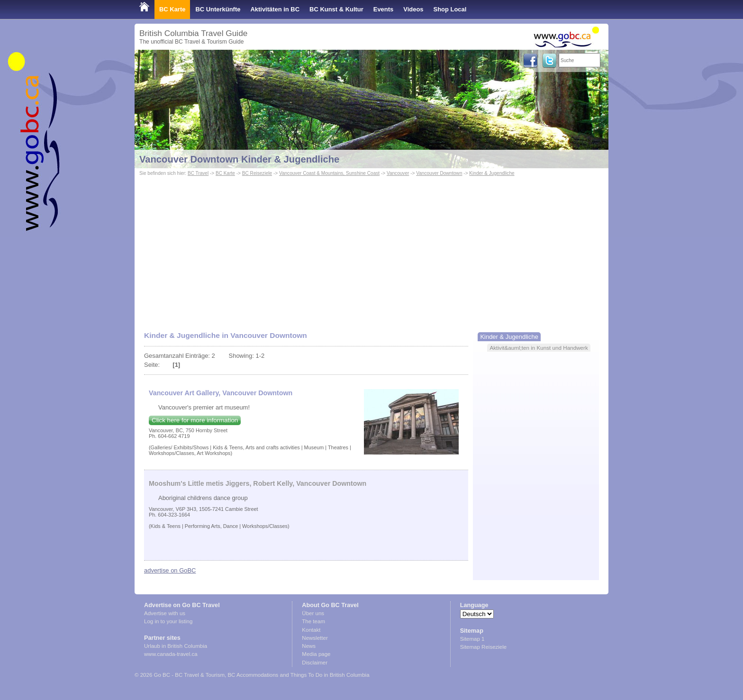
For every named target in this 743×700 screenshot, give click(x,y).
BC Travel (198, 173)
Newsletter (315, 638)
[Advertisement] (371, 249)
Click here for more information (195, 420)
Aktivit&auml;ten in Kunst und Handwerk (539, 348)
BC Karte (172, 9)
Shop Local (450, 9)
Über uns (313, 613)
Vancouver (398, 173)
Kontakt (311, 630)
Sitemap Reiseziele (484, 647)
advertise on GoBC (170, 570)
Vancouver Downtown (439, 173)
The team (313, 621)
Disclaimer (315, 663)
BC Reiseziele (257, 173)
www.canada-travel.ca (171, 654)
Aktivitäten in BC (275, 9)
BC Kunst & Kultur (336, 9)
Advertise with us (165, 613)
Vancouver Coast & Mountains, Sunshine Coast (329, 173)
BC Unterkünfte (218, 9)
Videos (413, 9)
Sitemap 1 (472, 639)
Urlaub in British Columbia (176, 646)
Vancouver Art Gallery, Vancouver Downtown (221, 393)
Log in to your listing (168, 621)
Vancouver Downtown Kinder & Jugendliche (239, 159)
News (309, 646)
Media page (316, 654)
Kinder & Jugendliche (492, 173)
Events (383, 9)
